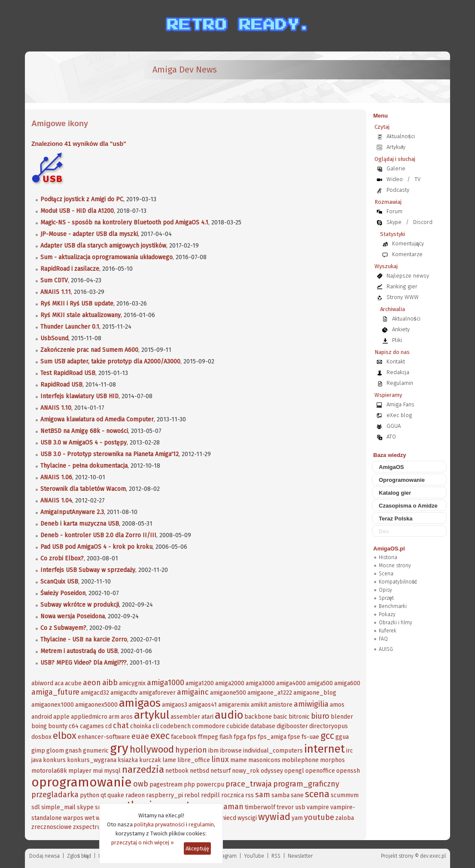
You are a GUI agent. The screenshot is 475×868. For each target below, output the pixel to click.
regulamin (201, 824)
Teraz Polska (396, 519)
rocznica (233, 795)
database (263, 726)
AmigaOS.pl (389, 549)
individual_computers (273, 751)
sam (263, 795)
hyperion (191, 750)
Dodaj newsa (44, 856)
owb (141, 784)
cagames (92, 726)
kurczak (150, 760)
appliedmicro (89, 717)
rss (250, 795)
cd (108, 726)
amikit (259, 705)
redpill (210, 795)
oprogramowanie (82, 782)
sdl (36, 807)
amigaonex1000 (53, 705)
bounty (58, 726)
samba (280, 795)
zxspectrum (89, 827)
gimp (38, 751)
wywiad (274, 817)
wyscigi (247, 818)
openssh (348, 771)
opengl (294, 771)
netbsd (199, 771)
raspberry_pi (164, 795)
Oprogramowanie (402, 480)
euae (140, 736)
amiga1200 (200, 683)
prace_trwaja (249, 784)
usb (300, 807)
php (189, 785)
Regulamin (400, 383)
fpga (240, 737)
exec (160, 736)
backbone (258, 717)
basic (280, 717)
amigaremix (234, 705)
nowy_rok (246, 771)
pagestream (166, 785)
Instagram (225, 856)
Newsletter (300, 856)
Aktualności (401, 136)
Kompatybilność (398, 582)
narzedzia (143, 770)
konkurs (54, 760)
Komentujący (408, 243)
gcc (327, 736)
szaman (230, 807)
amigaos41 (203, 705)
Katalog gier (395, 493)
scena (317, 794)
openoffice (320, 771)
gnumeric (96, 751)
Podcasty (398, 190)
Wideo (395, 179)
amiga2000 (230, 683)
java (37, 760)
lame (169, 760)
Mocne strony (395, 566)
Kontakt (396, 361)
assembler (185, 717)
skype (85, 807)
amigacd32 (95, 693)
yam (297, 818)
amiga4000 (291, 683)
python (90, 795)
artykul (152, 715)
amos (337, 705)
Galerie (396, 168)
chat (121, 726)
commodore (209, 726)
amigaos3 (175, 705)
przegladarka (55, 795)
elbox (65, 736)
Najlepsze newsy (408, 276)
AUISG (386, 649)
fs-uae (310, 737)
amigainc (193, 692)
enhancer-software (104, 737)
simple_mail (58, 807)
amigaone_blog (315, 693)
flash (226, 737)
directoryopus (329, 726)
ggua (342, 737)
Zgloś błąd (79, 856)
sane (297, 795)
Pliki (397, 340)
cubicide (238, 726)
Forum (394, 211)
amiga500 (320, 683)
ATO (391, 437)
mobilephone (300, 760)
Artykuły (396, 147)
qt (103, 795)
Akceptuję (197, 848)
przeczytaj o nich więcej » (143, 842)
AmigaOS (391, 467)
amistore (280, 705)
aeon (92, 683)
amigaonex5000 (96, 705)
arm (114, 717)
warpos (73, 818)
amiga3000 (260, 683)
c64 (74, 726)
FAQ (383, 639)
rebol (192, 795)
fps (252, 737)
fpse (294, 737)
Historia (388, 557)
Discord (423, 222)
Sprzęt (386, 598)
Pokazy (387, 614)
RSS (276, 856)
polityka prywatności (159, 824)
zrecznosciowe (52, 827)
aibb (110, 683)
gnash (73, 751)
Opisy (385, 590)
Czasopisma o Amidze (408, 506)
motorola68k (49, 771)
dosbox (41, 737)
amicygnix (132, 683)
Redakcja (398, 372)
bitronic (299, 717)
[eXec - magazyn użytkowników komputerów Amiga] (76, 77)
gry (119, 748)
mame (239, 760)
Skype (394, 222)
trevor (285, 807)
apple (61, 717)
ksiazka (128, 760)
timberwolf (260, 807)
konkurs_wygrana (92, 760)
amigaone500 (228, 693)
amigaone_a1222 (270, 693)
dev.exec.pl (433, 856)
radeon (135, 795)
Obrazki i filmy (396, 623)
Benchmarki (393, 606)
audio (229, 715)
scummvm (345, 795)
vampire (318, 807)
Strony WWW (403, 297)
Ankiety (401, 329)
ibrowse (231, 751)
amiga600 (347, 683)
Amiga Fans (400, 404)
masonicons (264, 760)
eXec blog (399, 415)
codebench (175, 726)
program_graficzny (306, 784)
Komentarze (407, 254)
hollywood (152, 749)
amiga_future (55, 692)
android (42, 717)
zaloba (345, 818)
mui (98, 771)
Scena (386, 574)
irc (350, 751)
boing (39, 726)
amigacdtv (124, 693)
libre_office (194, 760)
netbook (177, 771)
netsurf (221, 771)
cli (156, 726)
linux (220, 759)
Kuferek (388, 631)
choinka (141, 726)
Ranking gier (402, 286)
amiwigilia (311, 704)
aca (59, 683)
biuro (320, 716)
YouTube (254, 856)
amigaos (140, 703)
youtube (319, 817)
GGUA (394, 426)
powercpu (210, 785)
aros (127, 717)
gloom (55, 751)
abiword (42, 683)
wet (90, 818)
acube (73, 683)
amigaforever (157, 693)
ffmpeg (208, 737)
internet (324, 749)
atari (207, 717)
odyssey (272, 771)
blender (342, 717)
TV (417, 179)
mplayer (80, 771)
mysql (112, 771)
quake (116, 795)
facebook (184, 737)
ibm (213, 751)
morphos (332, 760)
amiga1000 (166, 683)
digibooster (292, 726)
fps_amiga (272, 737)
